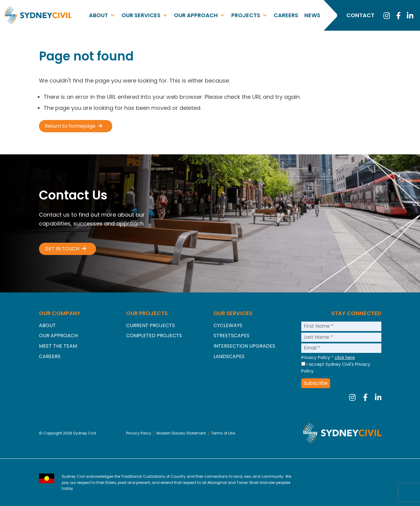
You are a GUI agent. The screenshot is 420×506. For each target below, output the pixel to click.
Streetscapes (231, 336)
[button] (76, 126)
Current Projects (150, 325)
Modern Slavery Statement (182, 433)
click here (345, 358)
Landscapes (229, 356)
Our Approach (200, 15)
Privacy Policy (139, 433)
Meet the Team (58, 346)
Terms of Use (224, 433)
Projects (249, 15)
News (312, 15)
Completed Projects (154, 336)
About (102, 15)
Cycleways (228, 325)
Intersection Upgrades (244, 346)
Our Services (145, 15)
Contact (360, 15)
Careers (286, 15)
